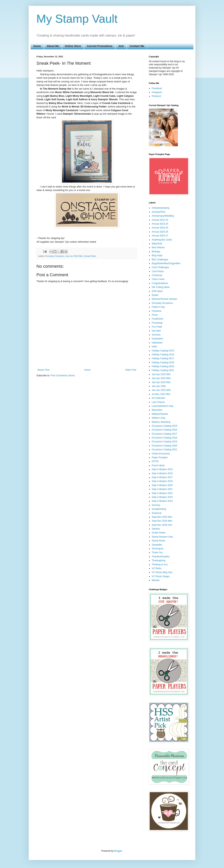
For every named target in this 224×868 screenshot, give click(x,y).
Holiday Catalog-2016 (163, 355)
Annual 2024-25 (160, 228)
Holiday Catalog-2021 (163, 370)
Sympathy (157, 545)
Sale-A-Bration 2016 (162, 473)
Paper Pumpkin (160, 458)
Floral (155, 315)
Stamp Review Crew (162, 537)
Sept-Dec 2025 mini (162, 525)
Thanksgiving (159, 560)
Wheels (156, 580)
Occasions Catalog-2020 (164, 446)
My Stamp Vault (77, 19)
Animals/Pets (159, 212)
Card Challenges (160, 267)
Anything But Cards (162, 240)
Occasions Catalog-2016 (164, 430)
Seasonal (157, 513)
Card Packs (158, 271)
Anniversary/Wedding (163, 216)
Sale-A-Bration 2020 (162, 485)
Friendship (157, 323)
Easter (155, 295)
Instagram (157, 92)
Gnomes (156, 335)
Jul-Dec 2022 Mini (161, 394)
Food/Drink (157, 319)
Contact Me (137, 46)
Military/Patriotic (160, 414)
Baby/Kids (157, 244)
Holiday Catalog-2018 (163, 363)
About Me (53, 46)
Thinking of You (160, 565)
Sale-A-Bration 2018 (162, 481)
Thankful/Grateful (161, 557)
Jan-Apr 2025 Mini (161, 382)
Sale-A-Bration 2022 (162, 493)
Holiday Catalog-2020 (163, 366)
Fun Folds (157, 327)
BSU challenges (160, 260)
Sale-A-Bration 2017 (162, 477)
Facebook (157, 88)
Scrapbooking (159, 509)
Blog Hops (157, 255)
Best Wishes (158, 248)
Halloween (157, 343)
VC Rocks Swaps (161, 576)
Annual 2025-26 (160, 232)
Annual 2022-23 (160, 220)
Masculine (157, 410)
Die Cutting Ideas (161, 287)
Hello (154, 347)
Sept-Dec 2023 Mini (162, 517)
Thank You (157, 553)
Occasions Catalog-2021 (164, 450)
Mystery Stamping (161, 422)
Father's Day (158, 307)
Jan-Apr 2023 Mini (161, 374)
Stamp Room (159, 541)
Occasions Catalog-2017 (164, 434)
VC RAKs (157, 568)
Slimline (156, 529)
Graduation (157, 339)
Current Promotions (100, 46)
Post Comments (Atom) (63, 376)
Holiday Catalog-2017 (163, 358)
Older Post (131, 370)
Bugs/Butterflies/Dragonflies (166, 263)
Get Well (156, 331)
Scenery (156, 505)
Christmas (157, 275)
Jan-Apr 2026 (159, 386)
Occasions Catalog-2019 (164, 442)
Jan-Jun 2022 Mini (74, 256)
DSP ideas (157, 291)
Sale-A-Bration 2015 (162, 469)
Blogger (118, 851)
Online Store (73, 46)
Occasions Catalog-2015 (164, 426)
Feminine (156, 311)
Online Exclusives (161, 454)
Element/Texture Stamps (164, 299)
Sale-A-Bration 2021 (162, 489)
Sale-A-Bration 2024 (162, 501)
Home (37, 46)
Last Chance (158, 402)
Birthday (156, 252)
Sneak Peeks (90, 256)
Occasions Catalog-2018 (164, 438)
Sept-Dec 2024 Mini (162, 521)
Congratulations (160, 283)
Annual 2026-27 (160, 236)
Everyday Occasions (55, 256)
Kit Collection (159, 398)
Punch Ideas (158, 465)
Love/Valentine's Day (162, 406)
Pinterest (156, 96)
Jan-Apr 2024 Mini (161, 378)
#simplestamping (160, 208)
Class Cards (158, 279)
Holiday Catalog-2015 (163, 351)
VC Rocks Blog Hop (162, 572)
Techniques (158, 549)
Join (121, 46)
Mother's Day (159, 418)
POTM (155, 461)
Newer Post (43, 370)
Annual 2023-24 (160, 224)
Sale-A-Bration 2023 (162, 497)
